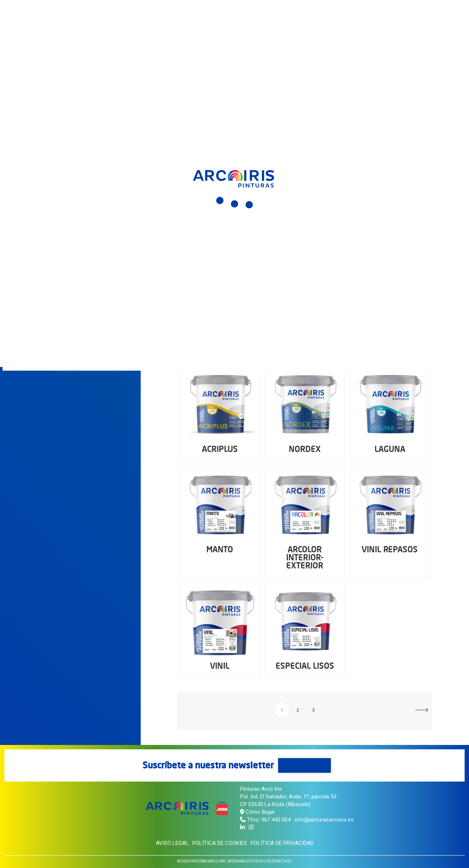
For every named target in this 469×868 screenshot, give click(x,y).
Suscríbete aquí (304, 765)
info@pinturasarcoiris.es (324, 820)
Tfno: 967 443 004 (269, 820)
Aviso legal (172, 843)
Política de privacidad (282, 843)
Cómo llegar (257, 812)
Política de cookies (220, 843)
